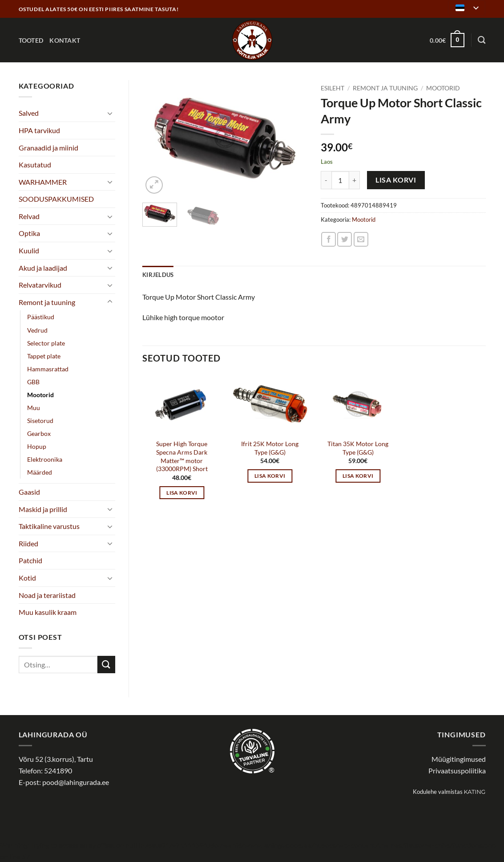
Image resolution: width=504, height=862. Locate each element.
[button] (447, 40)
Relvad (29, 216)
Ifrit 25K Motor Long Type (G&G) (270, 448)
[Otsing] (482, 40)
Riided (28, 543)
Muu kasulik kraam (48, 612)
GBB (33, 382)
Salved (29, 113)
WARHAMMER (43, 182)
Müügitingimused (459, 759)
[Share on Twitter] (345, 239)
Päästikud (41, 317)
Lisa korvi (396, 180)
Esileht (333, 88)
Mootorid (40, 395)
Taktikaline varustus (49, 526)
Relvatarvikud (40, 285)
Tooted (31, 40)
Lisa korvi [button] (182, 493)
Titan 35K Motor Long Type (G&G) (358, 448)
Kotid (27, 578)
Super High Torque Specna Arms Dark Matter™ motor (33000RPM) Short (182, 456)
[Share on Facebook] (329, 239)
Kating (475, 792)
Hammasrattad (48, 369)
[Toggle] (110, 113)
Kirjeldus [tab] (158, 275)
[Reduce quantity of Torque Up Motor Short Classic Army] (326, 180)
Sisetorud (40, 421)
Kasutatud (35, 165)
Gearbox (39, 433)
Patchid (30, 560)
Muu (34, 408)
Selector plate (46, 343)
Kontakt (65, 40)
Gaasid (29, 492)
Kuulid (29, 250)
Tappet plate (44, 356)
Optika (29, 233)
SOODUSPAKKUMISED (56, 199)
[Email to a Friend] (361, 239)
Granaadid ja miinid (48, 148)
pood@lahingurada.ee (76, 782)
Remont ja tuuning (47, 302)
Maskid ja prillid (43, 509)
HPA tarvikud (39, 130)
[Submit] (106, 665)
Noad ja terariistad (47, 595)
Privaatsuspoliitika (457, 771)
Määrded (40, 472)
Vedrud (37, 330)
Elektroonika (45, 459)
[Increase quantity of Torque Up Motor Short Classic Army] (355, 180)
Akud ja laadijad (43, 268)
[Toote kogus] (340, 180)
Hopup (37, 446)
